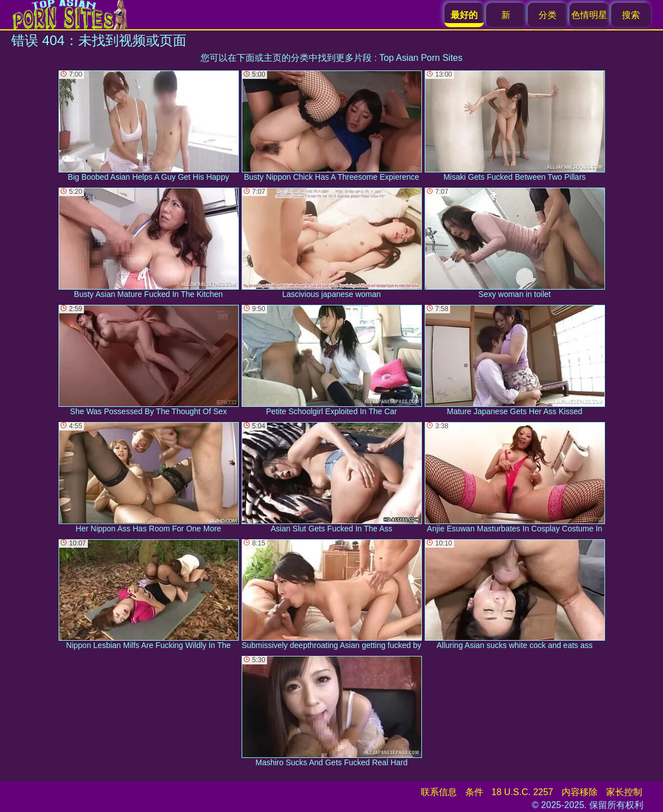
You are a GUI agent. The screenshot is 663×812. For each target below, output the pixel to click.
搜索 (631, 15)
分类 (548, 15)
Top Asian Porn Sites (421, 58)
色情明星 (589, 15)
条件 (474, 792)
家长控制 (624, 792)
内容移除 (580, 792)
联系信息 (439, 792)
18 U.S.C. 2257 (522, 792)
